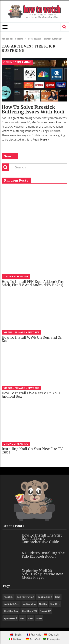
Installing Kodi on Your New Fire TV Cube (32, 451)
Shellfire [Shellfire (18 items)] (55, 604)
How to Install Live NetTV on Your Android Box (31, 395)
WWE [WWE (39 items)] (39, 618)
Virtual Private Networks (21, 332)
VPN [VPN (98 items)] (31, 618)
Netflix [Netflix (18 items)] (43, 604)
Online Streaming (17, 62)
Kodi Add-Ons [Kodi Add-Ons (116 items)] (11, 604)
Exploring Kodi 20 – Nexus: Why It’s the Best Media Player (42, 574)
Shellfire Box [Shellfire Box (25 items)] (11, 611)
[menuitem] (17, 635)
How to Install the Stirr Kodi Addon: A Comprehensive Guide (42, 539)
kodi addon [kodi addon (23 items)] (29, 604)
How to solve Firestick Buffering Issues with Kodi (33, 109)
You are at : (7, 39)
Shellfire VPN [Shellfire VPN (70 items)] (29, 611)
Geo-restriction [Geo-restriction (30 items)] (25, 597)
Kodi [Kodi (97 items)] (58, 597)
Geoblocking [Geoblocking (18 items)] (45, 597)
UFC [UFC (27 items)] (23, 618)
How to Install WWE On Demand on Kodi (32, 339)
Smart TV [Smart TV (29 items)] (45, 611)
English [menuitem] (19, 635)
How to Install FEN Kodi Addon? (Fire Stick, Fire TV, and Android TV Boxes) (33, 283)
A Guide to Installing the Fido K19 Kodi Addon (43, 555)
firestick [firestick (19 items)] (8, 597)
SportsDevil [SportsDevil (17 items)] (10, 618)
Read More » (41, 140)
